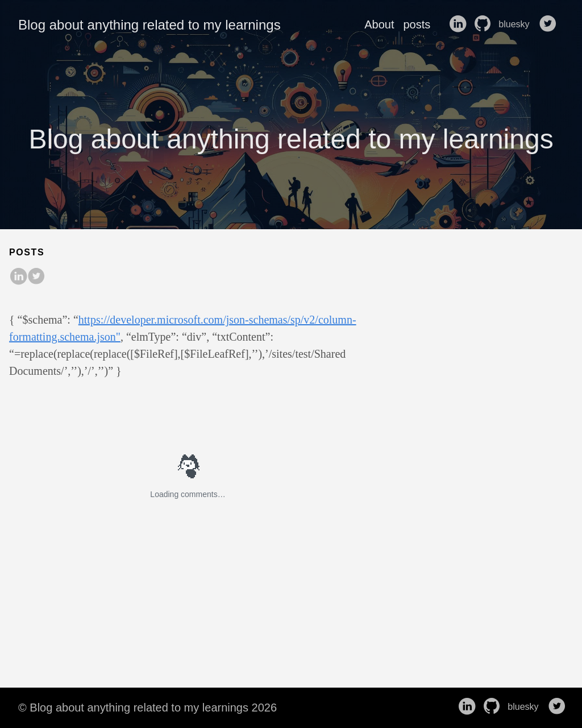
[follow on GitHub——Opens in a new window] (485, 24)
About (379, 24)
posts (417, 24)
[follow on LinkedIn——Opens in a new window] (460, 24)
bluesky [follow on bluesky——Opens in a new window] (517, 24)
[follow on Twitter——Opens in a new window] (550, 24)
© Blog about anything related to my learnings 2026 (147, 708)
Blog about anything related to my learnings (149, 25)
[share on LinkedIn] (18, 277)
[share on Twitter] (36, 277)
